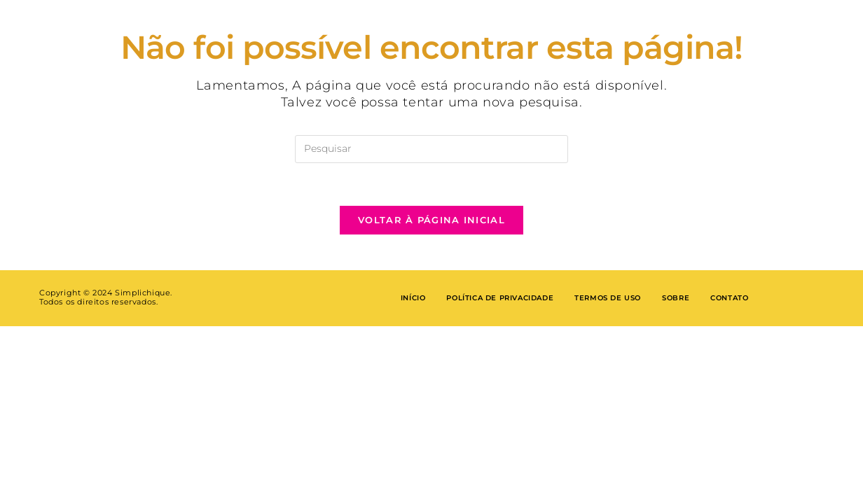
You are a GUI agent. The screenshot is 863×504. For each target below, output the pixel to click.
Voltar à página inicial (431, 220)
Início (413, 298)
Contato (729, 298)
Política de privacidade (500, 298)
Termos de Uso (608, 298)
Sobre (676, 298)
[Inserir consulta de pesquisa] (431, 149)
